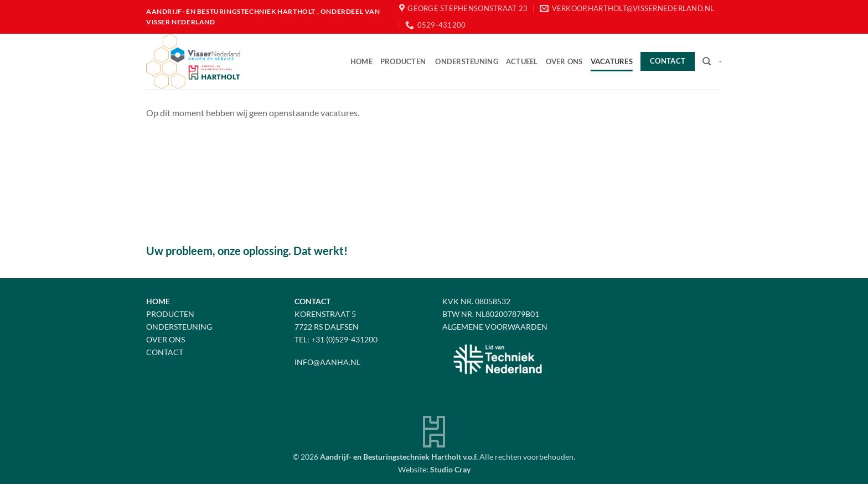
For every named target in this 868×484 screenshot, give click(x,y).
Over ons (564, 61)
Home (361, 61)
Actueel (522, 61)
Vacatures (612, 61)
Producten (403, 61)
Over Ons (166, 339)
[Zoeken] (707, 61)
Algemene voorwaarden (495, 327)
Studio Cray (450, 469)
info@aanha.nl (327, 362)
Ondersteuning (466, 61)
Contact (165, 352)
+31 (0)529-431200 (344, 339)
